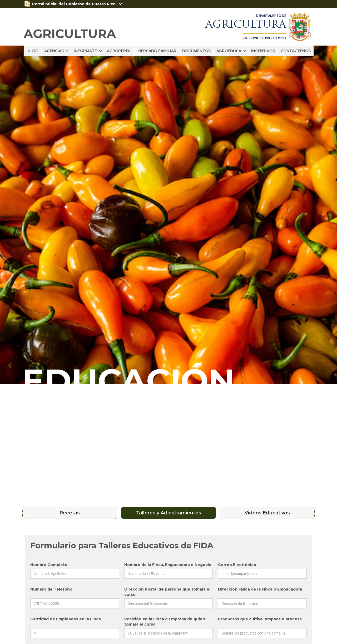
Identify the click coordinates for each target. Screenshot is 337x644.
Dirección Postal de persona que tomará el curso (167, 592)
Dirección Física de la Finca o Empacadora (260, 589)
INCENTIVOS (263, 51)
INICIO (33, 51)
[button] (56, 51)
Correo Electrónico (237, 565)
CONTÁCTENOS (296, 51)
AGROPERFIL (119, 51)
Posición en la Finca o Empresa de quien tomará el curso (165, 622)
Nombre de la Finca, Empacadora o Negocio (168, 565)
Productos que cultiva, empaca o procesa (260, 619)
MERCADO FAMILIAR (157, 51)
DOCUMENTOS (196, 51)
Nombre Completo (49, 565)
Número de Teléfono (51, 589)
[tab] (70, 513)
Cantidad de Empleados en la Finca (66, 619)
